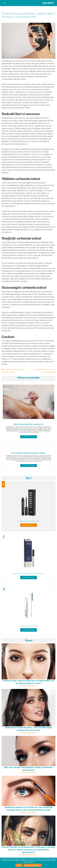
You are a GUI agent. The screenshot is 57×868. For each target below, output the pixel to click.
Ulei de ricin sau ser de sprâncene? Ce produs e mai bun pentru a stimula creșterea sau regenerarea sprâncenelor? (28, 850)
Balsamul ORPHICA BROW (29, 626)
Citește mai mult (29, 437)
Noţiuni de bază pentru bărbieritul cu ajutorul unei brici (29, 424)
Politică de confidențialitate (33, 865)
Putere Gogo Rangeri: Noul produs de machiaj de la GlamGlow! (29, 453)
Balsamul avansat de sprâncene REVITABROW (29, 574)
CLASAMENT (48, 3)
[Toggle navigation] (5, 3)
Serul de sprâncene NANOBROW (28, 521)
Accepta (19, 865)
